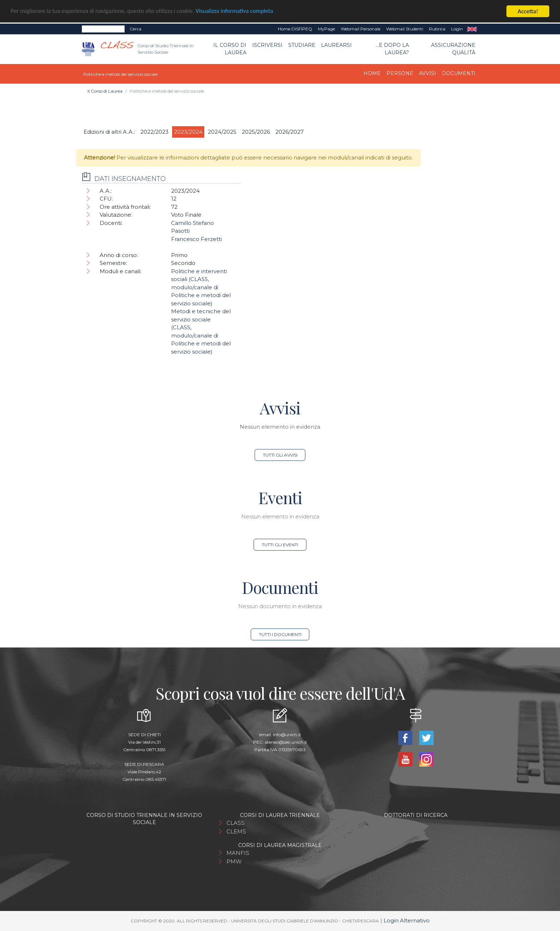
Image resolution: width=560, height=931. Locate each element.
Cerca (136, 29)
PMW (234, 861)
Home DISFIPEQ (295, 29)
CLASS (236, 823)
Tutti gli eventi (280, 545)
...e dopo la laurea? (392, 49)
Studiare (302, 45)
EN (472, 29)
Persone (400, 73)
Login (457, 29)
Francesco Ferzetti (196, 239)
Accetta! (528, 11)
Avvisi (427, 73)
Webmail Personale (361, 29)
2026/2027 (289, 132)
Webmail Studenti (405, 29)
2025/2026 (256, 132)
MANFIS (238, 853)
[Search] (103, 29)
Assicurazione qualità (453, 49)
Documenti (459, 73)
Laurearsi (336, 45)
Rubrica (437, 29)
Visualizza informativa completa (235, 12)
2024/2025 (222, 132)
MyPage (326, 29)
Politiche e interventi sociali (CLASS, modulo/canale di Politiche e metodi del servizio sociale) (201, 287)
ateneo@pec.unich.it (286, 742)
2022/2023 (154, 132)
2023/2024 (188, 132)
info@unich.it (287, 735)
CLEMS (236, 831)
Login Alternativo (407, 920)
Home (372, 73)
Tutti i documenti (280, 634)
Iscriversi (267, 45)
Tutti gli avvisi (280, 455)
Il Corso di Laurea (230, 49)
